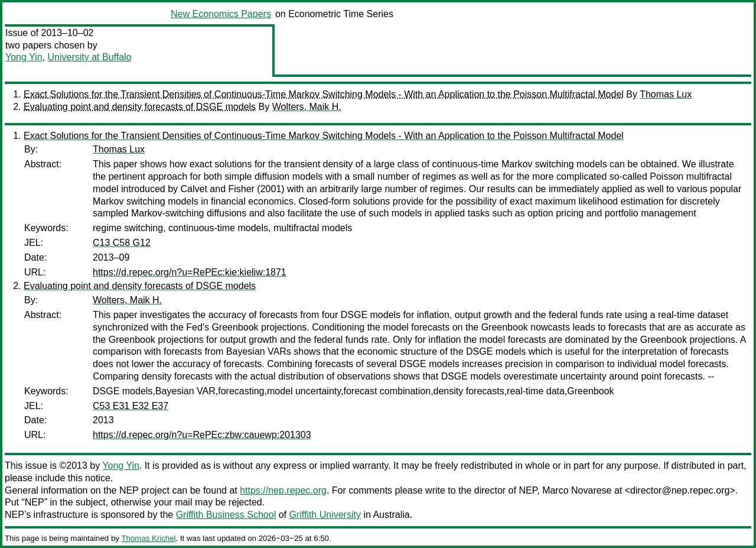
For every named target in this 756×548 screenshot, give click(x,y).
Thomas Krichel (148, 538)
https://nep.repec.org (283, 490)
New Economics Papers (221, 14)
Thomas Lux (666, 94)
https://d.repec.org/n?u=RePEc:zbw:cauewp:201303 (202, 435)
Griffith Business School (226, 515)
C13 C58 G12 (122, 243)
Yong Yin (24, 57)
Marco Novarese (577, 490)
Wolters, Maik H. (307, 107)
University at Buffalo (89, 57)
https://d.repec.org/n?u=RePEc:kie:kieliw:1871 (190, 272)
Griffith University (325, 515)
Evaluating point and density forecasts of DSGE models (140, 107)
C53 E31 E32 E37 (131, 406)
